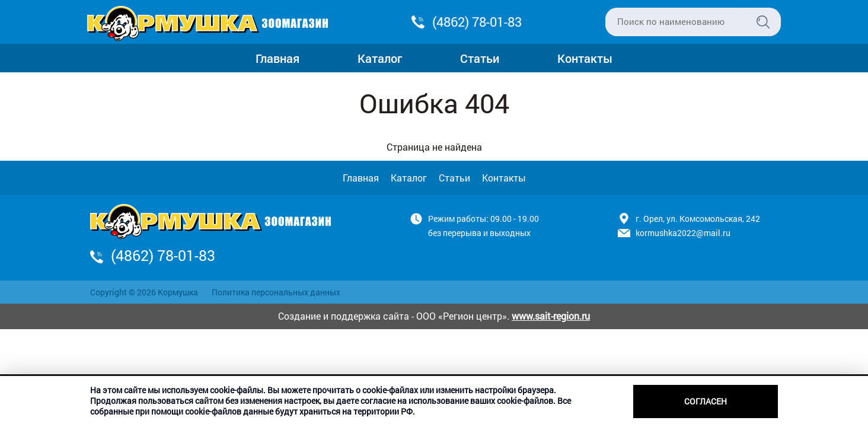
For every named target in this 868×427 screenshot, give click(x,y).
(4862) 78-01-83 (477, 22)
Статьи (480, 58)
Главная (277, 58)
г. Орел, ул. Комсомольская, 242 (698, 219)
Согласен (706, 401)
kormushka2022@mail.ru (683, 233)
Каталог (380, 58)
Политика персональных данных (276, 292)
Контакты (585, 58)
